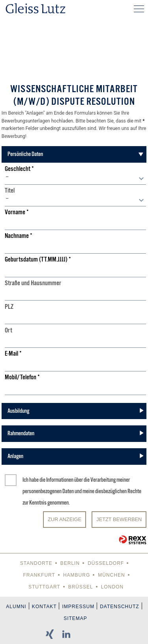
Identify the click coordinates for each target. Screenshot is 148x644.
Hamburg (77, 575)
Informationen (60, 480)
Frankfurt (39, 575)
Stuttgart (44, 587)
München (111, 575)
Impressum (78, 607)
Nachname (19, 236)
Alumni (16, 607)
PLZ (9, 307)
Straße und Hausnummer (33, 283)
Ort (8, 331)
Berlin (70, 563)
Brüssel (81, 587)
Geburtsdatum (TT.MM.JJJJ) (38, 260)
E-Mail (13, 354)
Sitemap (75, 618)
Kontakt (44, 607)
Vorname (17, 213)
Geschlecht (19, 169)
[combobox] (75, 179)
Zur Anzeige (65, 519)
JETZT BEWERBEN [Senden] (119, 519)
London (112, 587)
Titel (10, 191)
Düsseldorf (106, 563)
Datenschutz (119, 607)
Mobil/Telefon (22, 378)
